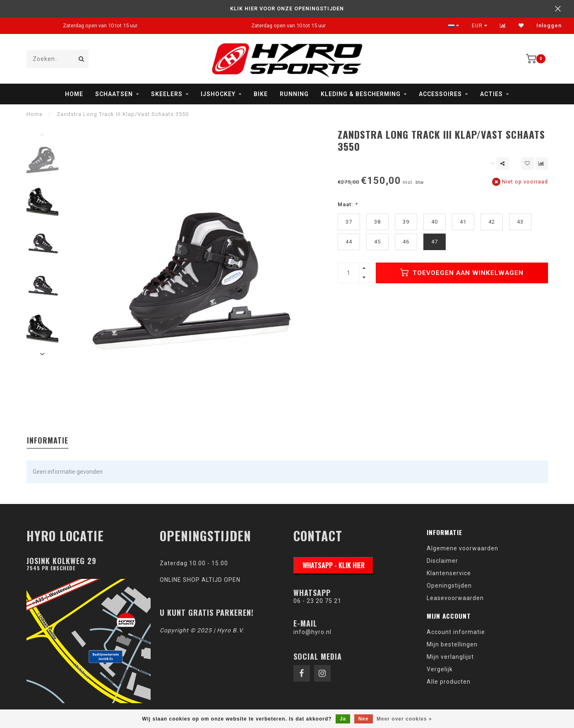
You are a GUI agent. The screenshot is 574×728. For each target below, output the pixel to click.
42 (492, 222)
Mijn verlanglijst (450, 657)
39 (406, 222)
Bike (261, 94)
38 (377, 222)
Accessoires (440, 94)
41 (463, 222)
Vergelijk (440, 669)
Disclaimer (442, 561)
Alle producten (449, 682)
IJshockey (218, 94)
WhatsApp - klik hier (334, 565)
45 (377, 242)
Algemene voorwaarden (462, 548)
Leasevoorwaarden (455, 598)
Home (74, 94)
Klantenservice (449, 573)
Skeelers (167, 94)
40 (435, 222)
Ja (343, 719)
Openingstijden (449, 586)
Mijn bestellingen (452, 644)
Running (294, 94)
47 (435, 242)
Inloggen (549, 26)
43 (520, 222)
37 (349, 222)
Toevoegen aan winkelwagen (462, 272)
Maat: (348, 204)
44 (349, 242)
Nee (364, 719)
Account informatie (456, 632)
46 (406, 242)
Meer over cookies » (404, 719)
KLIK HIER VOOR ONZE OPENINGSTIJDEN (287, 8)
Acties (491, 94)
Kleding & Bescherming (361, 94)
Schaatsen (114, 94)
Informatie (48, 440)
